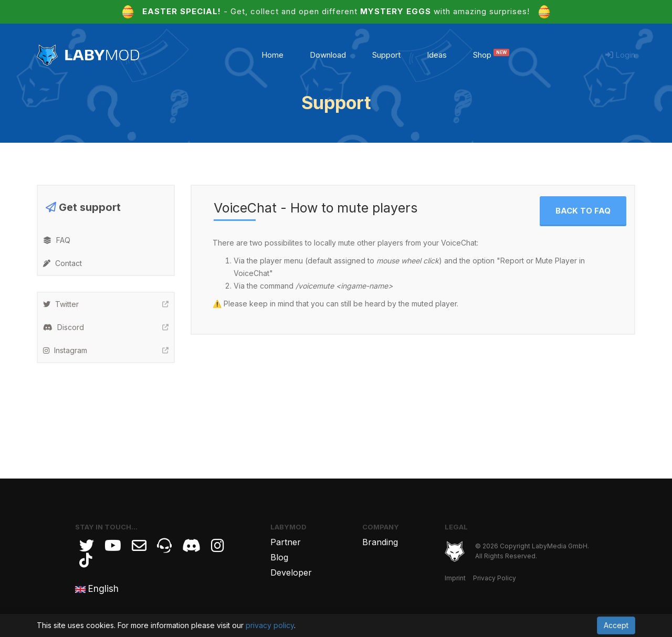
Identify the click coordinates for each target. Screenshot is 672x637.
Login (620, 55)
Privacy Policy (495, 578)
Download (328, 55)
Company (381, 527)
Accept (616, 625)
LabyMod (288, 527)
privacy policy (270, 625)
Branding (380, 542)
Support (386, 55)
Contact (62, 263)
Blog (279, 557)
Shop (491, 55)
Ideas (437, 55)
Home (272, 55)
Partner (286, 542)
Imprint (455, 578)
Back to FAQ (583, 211)
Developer (291, 572)
